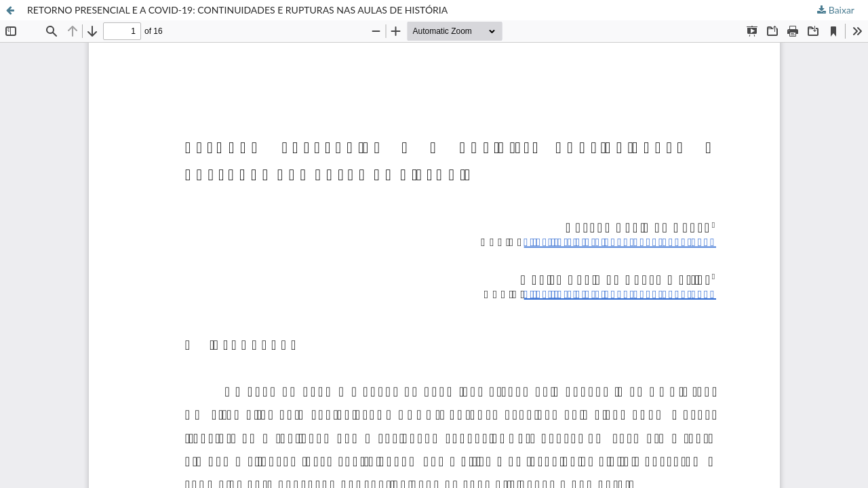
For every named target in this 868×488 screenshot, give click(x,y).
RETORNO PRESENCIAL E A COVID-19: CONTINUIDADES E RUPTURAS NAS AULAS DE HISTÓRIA (237, 10)
